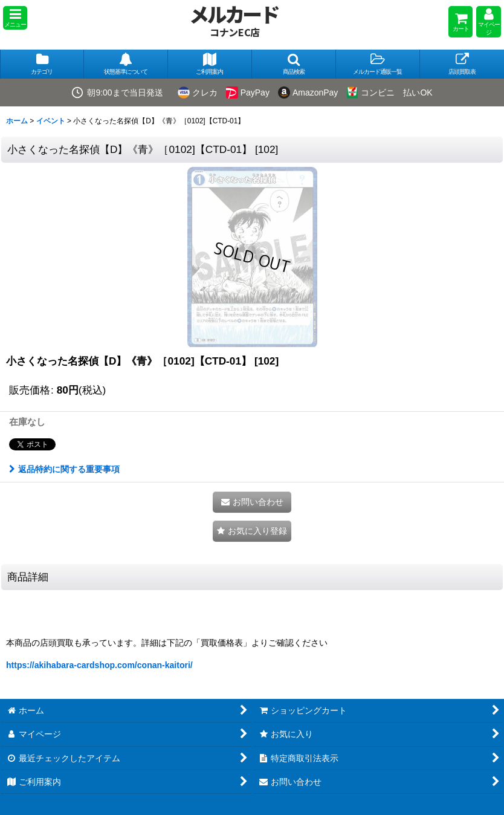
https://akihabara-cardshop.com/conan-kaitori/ (99, 665)
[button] (15, 18)
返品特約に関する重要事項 (64, 469)
